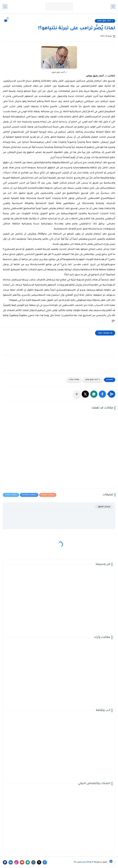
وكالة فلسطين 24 (82, 862)
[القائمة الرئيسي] (113, 7)
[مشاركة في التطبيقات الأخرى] (77, 394)
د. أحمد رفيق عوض (105, 21)
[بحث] (5, 7)
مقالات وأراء (74, 380)
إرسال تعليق (104, 507)
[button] (102, 394)
